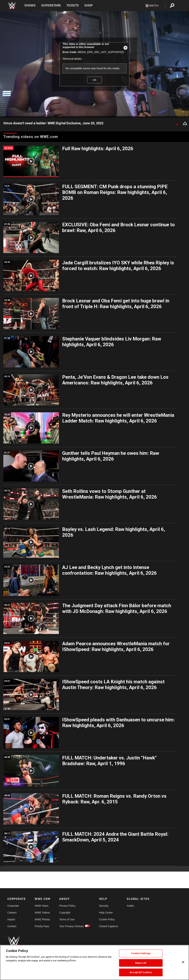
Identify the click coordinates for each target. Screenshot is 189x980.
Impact (11, 919)
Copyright (65, 913)
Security (104, 906)
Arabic (130, 906)
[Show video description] (177, 123)
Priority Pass (42, 926)
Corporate (13, 906)
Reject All (141, 963)
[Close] (183, 962)
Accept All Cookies (141, 972)
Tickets (73, 5)
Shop (89, 5)
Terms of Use (67, 919)
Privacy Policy (67, 906)
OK (94, 80)
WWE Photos (42, 919)
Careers (12, 913)
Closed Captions (109, 926)
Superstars (51, 5)
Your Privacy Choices (72, 926)
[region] (94, 962)
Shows (30, 5)
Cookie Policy (107, 919)
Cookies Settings (141, 953)
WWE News (42, 906)
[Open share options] (185, 123)
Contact (12, 926)
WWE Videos (42, 913)
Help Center (106, 913)
